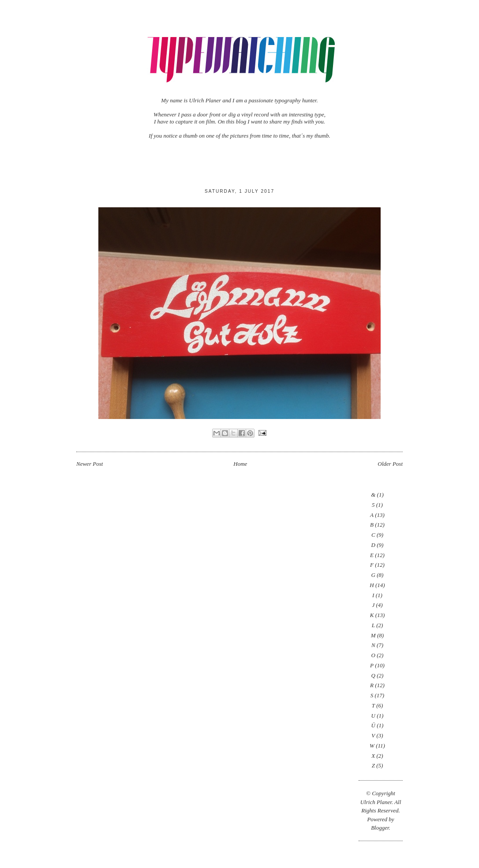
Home (240, 464)
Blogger (380, 828)
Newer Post (90, 464)
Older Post (390, 464)
